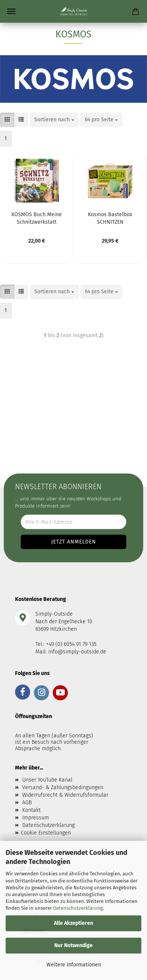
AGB (27, 803)
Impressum (36, 818)
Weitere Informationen (74, 965)
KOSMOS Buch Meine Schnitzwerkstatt (37, 218)
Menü (11, 11)
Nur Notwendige (73, 945)
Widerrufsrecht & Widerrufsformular (65, 795)
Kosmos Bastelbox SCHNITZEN (110, 218)
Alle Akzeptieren (73, 923)
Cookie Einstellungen (46, 833)
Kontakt (31, 810)
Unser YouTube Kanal (47, 780)
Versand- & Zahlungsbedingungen (63, 787)
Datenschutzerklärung (78, 908)
